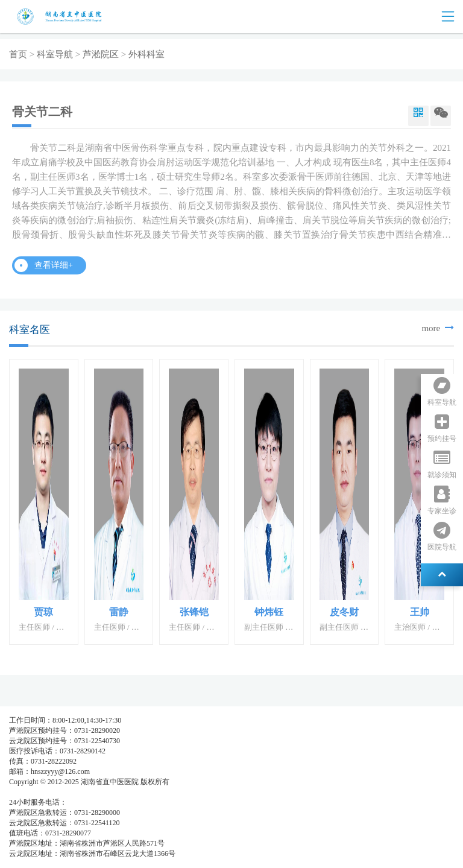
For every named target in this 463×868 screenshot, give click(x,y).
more (438, 328)
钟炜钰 (269, 612)
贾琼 (43, 612)
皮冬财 (344, 612)
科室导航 (55, 54)
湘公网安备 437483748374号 (119, 792)
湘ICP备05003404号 (40, 792)
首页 (18, 54)
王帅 (420, 612)
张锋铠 (194, 612)
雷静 (119, 612)
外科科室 (146, 54)
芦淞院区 (101, 54)
